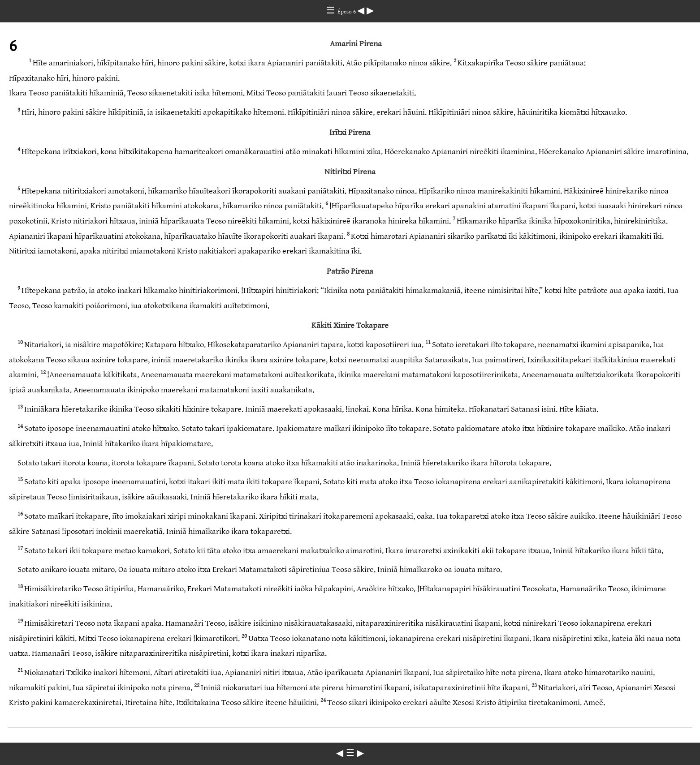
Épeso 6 (347, 12)
